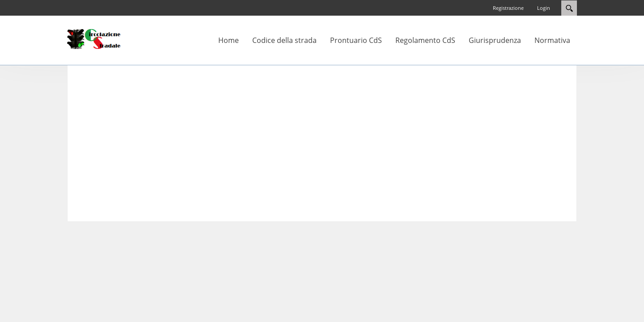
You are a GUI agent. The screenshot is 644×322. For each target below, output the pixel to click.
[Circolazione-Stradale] (94, 38)
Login (544, 8)
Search (569, 8)
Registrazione (508, 8)
